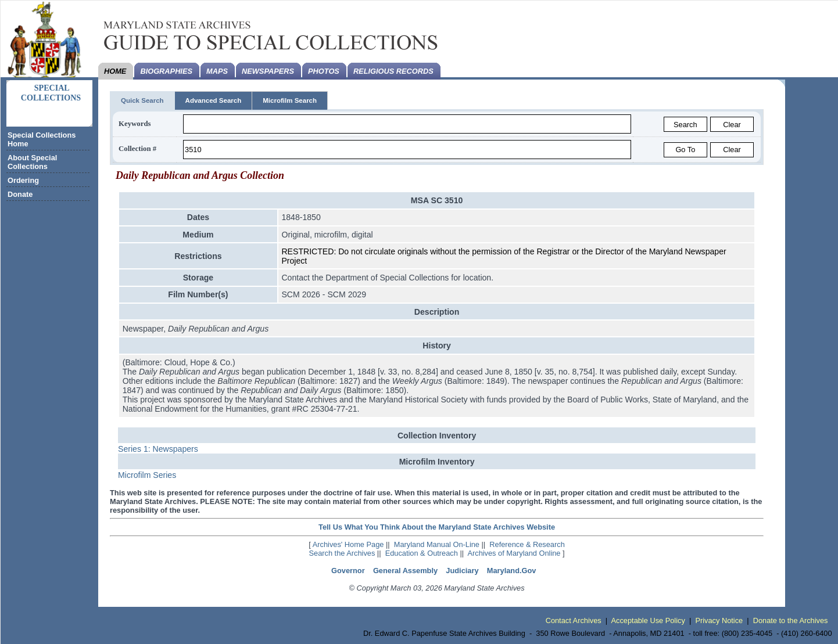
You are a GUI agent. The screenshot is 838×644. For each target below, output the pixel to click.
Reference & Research (527, 544)
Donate (20, 194)
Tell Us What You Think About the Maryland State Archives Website (437, 527)
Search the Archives (342, 553)
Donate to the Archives (791, 620)
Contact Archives (574, 620)
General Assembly (405, 571)
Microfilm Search (290, 100)
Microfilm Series (147, 475)
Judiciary (462, 571)
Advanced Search (214, 100)
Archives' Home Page (348, 544)
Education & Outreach (422, 553)
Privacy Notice (719, 620)
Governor (348, 571)
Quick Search (142, 100)
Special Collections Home (42, 139)
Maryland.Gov (512, 571)
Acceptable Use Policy (648, 620)
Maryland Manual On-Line (437, 544)
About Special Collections (32, 162)
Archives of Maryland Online (514, 553)
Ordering (23, 180)
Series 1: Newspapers (158, 449)
